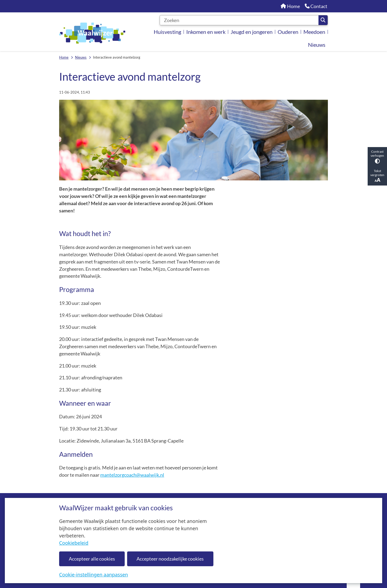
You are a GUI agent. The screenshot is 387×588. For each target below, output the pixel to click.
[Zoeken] (239, 20)
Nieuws (81, 57)
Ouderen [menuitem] (288, 32)
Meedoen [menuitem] (314, 32)
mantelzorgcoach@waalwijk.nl (132, 475)
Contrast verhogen (377, 157)
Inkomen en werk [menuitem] (206, 32)
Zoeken (323, 20)
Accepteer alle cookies (92, 559)
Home (64, 57)
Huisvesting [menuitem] (167, 32)
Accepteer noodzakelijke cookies (170, 559)
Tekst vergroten (377, 176)
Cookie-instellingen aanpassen (94, 575)
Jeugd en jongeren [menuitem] (252, 32)
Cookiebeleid (74, 543)
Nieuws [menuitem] (317, 45)
